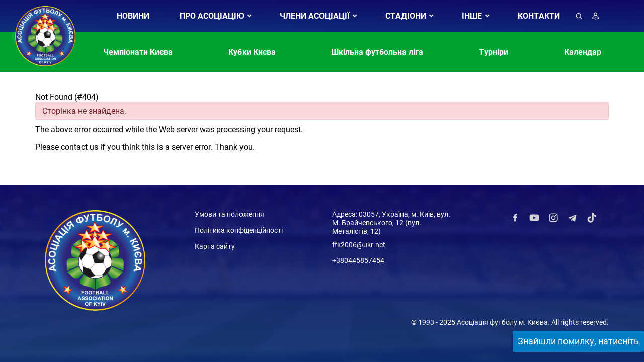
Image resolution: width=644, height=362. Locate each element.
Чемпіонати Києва (138, 52)
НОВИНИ (133, 16)
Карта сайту (215, 246)
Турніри (494, 52)
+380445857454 (358, 260)
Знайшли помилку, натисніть (578, 341)
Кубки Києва (252, 52)
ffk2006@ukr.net (359, 245)
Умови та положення (229, 214)
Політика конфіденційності (239, 230)
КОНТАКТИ (539, 16)
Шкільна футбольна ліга (377, 52)
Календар (583, 52)
